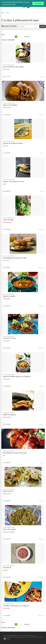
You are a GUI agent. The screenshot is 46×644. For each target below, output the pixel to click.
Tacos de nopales (10, 529)
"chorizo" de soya (10, 338)
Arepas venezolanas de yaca (14, 181)
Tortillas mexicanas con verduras (16, 606)
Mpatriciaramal (7, 299)
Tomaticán (7, 568)
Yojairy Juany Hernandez (9, 532)
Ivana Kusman (6, 608)
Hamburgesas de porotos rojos (15, 258)
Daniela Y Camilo (7, 108)
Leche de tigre (8, 220)
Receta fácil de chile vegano (14, 67)
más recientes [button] (11, 40)
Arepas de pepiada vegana (13, 143)
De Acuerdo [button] (38, 3)
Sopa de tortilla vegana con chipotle (17, 376)
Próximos (27, 37)
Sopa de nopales (9, 296)
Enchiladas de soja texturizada (15, 453)
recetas (8, 13)
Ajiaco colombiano (10, 105)
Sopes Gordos (8, 491)
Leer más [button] (19, 4)
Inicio (3, 13)
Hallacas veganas (9, 415)
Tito (4, 456)
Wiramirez (5, 570)
